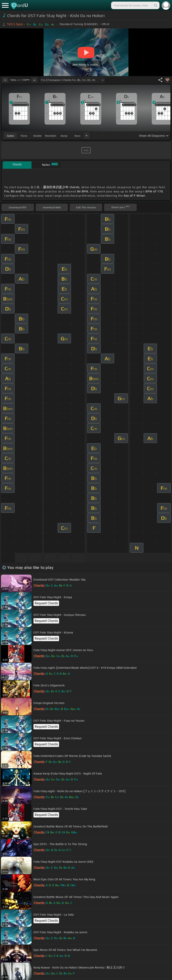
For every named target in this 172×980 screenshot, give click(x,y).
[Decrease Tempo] (5, 80)
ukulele (37, 136)
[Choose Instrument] (87, 136)
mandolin (51, 136)
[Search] (155, 5)
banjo (64, 136)
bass (77, 136)
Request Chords (46, 603)
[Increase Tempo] (34, 80)
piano (24, 136)
